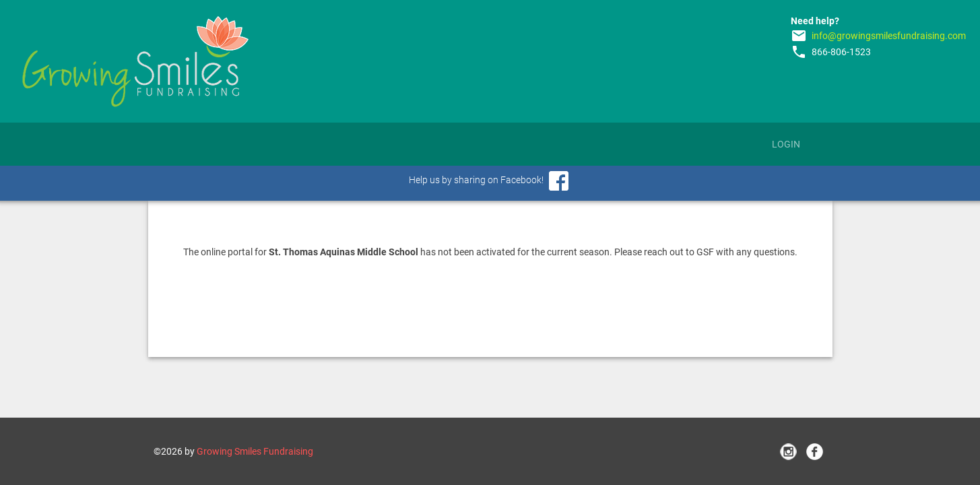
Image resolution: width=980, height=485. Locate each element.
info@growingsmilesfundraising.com (889, 36)
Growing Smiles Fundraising (255, 451)
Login (786, 144)
